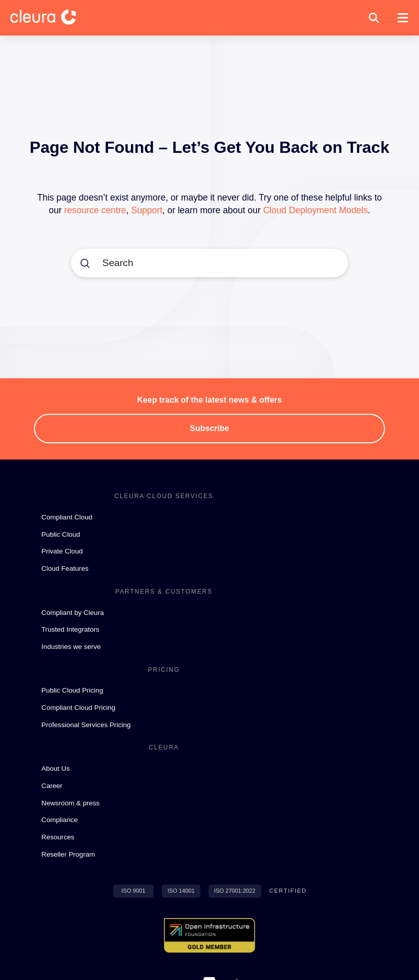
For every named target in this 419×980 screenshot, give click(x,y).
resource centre (95, 210)
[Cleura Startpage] (51, 18)
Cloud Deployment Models (316, 210)
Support (147, 210)
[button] (374, 18)
